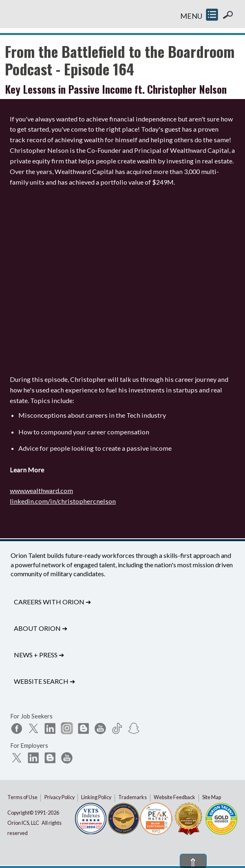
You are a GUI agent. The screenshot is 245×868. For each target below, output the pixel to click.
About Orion (41, 628)
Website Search (44, 681)
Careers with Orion (52, 602)
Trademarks (132, 797)
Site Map (212, 797)
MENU (191, 16)
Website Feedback (174, 797)
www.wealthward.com (41, 490)
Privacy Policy (60, 797)
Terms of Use (22, 797)
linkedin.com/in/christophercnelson (63, 501)
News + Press (39, 655)
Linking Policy (96, 797)
